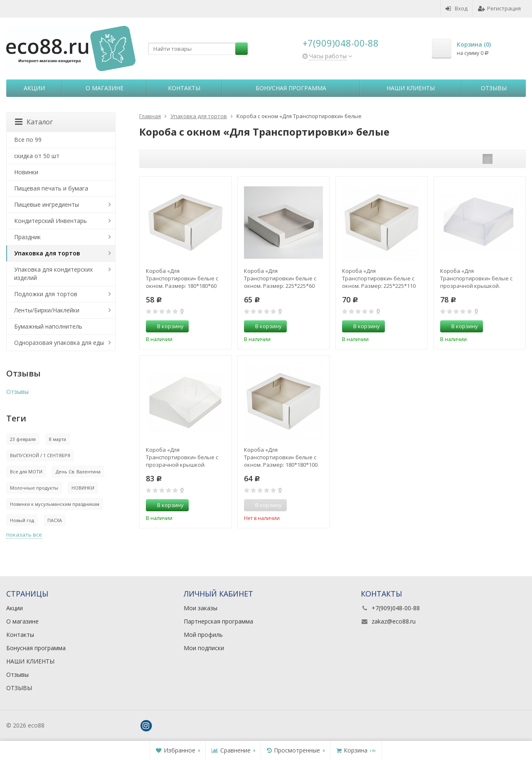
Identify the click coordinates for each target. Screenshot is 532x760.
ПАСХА (55, 520)
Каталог (34, 122)
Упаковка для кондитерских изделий (53, 274)
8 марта (58, 439)
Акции (34, 88)
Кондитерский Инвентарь (50, 221)
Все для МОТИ (26, 472)
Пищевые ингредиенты (47, 204)
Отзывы (494, 88)
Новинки (26, 172)
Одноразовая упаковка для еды (59, 343)
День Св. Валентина (78, 472)
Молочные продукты (34, 488)
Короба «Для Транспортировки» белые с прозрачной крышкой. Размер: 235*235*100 (476, 278)
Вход (457, 8)
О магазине (105, 88)
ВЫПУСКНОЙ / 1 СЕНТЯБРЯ (40, 455)
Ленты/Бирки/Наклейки (47, 310)
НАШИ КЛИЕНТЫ (411, 88)
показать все (24, 535)
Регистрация (499, 8)
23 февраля (23, 439)
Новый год (22, 520)
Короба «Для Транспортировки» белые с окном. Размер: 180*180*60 (182, 278)
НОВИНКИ (83, 488)
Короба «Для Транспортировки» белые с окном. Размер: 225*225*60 (280, 278)
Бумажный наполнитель (48, 326)
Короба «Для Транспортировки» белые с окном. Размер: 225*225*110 (379, 278)
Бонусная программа (291, 88)
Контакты (184, 88)
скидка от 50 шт (37, 156)
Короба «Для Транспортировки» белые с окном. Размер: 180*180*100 (281, 457)
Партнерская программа (218, 621)
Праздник (27, 237)
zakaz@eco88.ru (394, 621)
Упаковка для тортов (47, 253)
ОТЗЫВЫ (19, 688)
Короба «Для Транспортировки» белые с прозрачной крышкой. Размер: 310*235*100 (182, 457)
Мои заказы (201, 608)
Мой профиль (203, 635)
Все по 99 (28, 140)
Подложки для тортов (46, 294)
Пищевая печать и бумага (51, 188)
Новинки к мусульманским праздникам (55, 504)
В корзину (166, 326)
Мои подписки (204, 648)
